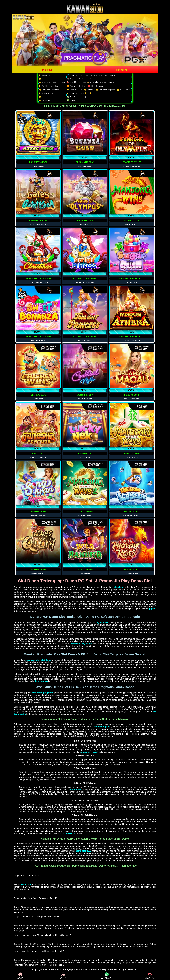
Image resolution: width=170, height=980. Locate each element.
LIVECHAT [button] (150, 976)
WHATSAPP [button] (107, 976)
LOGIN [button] (122, 70)
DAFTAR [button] (48, 70)
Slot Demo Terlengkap (62, 969)
